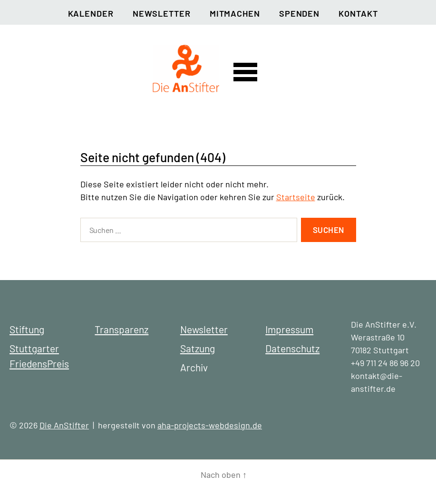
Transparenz (121, 329)
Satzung (198, 348)
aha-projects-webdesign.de (210, 425)
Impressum (289, 329)
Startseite (296, 197)
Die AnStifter (64, 425)
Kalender (91, 13)
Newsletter (162, 13)
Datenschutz (292, 348)
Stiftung (27, 329)
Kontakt (358, 13)
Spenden (299, 13)
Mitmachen (235, 13)
